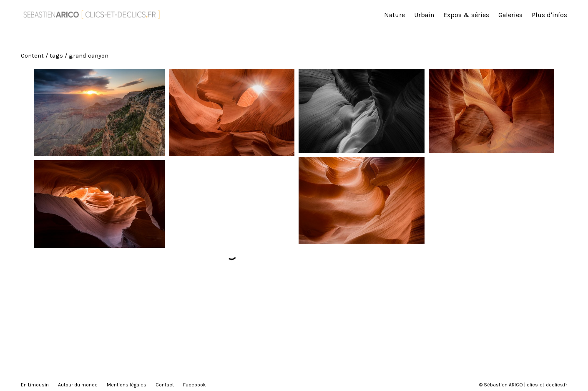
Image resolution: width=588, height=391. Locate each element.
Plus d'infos (549, 15)
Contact (165, 385)
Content (32, 55)
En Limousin (35, 385)
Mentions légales (127, 385)
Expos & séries (466, 15)
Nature (395, 15)
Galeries (510, 15)
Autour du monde (78, 385)
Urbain (424, 15)
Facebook (195, 385)
